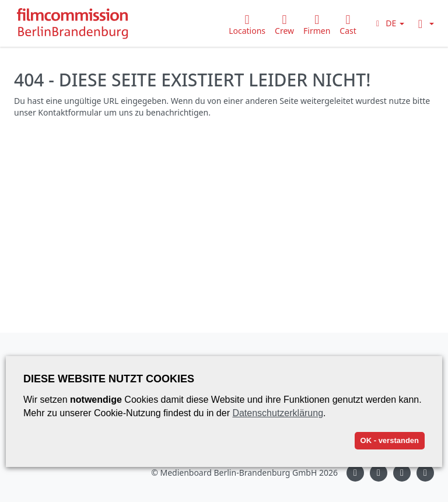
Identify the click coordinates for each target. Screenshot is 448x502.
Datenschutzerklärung (278, 413)
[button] (388, 23)
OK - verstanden (390, 440)
